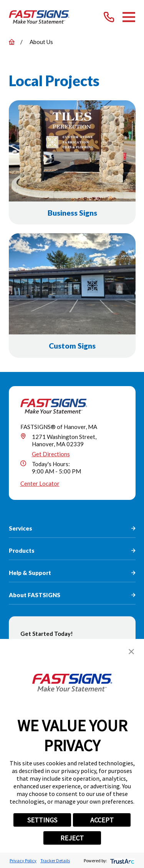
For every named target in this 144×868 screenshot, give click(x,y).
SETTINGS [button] (42, 820)
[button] (131, 652)
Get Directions (51, 454)
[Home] (39, 17)
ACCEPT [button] (102, 820)
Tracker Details (55, 861)
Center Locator (40, 483)
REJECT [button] (72, 838)
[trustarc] (122, 861)
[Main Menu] (129, 17)
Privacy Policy (23, 861)
